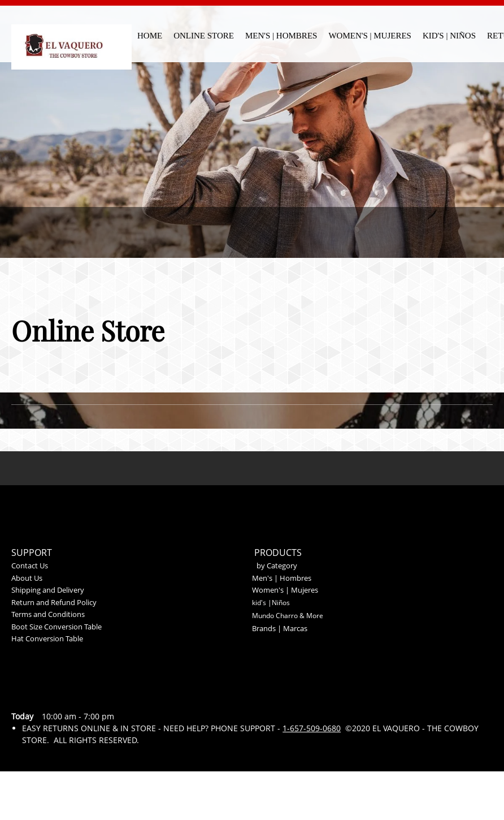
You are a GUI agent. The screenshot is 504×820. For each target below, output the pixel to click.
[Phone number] (25, 694)
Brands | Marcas (280, 628)
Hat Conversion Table (47, 638)
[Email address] (52, 694)
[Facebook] (106, 694)
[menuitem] (150, 34)
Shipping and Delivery (48, 590)
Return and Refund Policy (54, 602)
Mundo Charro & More (288, 616)
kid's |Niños (271, 603)
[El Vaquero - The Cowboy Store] (71, 38)
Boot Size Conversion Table (57, 627)
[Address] (79, 694)
